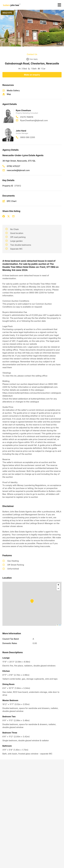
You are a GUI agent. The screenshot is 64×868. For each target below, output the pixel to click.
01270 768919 (27, 117)
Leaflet (59, 625)
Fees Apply (34, 59)
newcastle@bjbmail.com (18, 170)
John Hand (21, 131)
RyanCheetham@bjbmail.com (34, 120)
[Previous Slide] (3, 28)
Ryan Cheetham (23, 110)
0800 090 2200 (28, 137)
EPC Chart (12, 201)
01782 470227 (13, 166)
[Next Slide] (61, 28)
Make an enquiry (32, 75)
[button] (32, 28)
